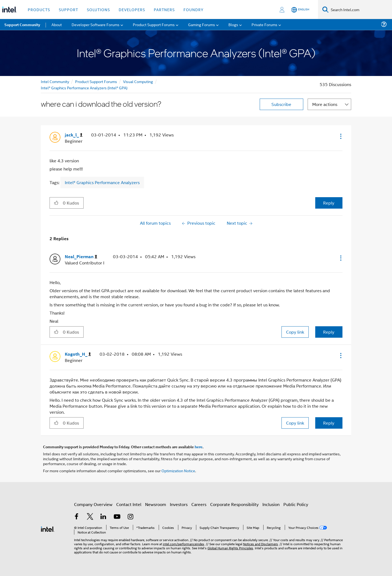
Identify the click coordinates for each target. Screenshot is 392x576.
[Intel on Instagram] (130, 517)
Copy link (295, 332)
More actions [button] (325, 104)
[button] (340, 136)
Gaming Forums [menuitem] (202, 24)
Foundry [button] (194, 9)
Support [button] (68, 9)
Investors (179, 504)
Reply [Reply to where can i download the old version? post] (329, 203)
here (199, 447)
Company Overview (93, 504)
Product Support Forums (96, 81)
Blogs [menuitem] (233, 24)
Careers (199, 504)
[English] (300, 10)
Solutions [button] (98, 9)
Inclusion (271, 504)
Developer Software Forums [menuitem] (96, 24)
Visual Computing (138, 81)
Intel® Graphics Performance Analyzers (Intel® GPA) (84, 88)
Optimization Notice (178, 470)
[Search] (325, 9)
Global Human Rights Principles (230, 548)
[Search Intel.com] (360, 10)
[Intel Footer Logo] (48, 528)
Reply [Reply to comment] (329, 332)
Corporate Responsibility (234, 504)
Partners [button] (164, 9)
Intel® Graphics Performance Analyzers (102, 182)
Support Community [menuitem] (22, 25)
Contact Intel (129, 504)
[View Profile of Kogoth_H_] (78, 354)
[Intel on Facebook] (76, 517)
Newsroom (156, 504)
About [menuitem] (57, 24)
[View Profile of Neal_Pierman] (81, 257)
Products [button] (39, 9)
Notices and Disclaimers (261, 544)
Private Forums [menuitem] (264, 24)
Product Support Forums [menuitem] (154, 24)
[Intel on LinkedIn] (103, 517)
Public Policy (296, 504)
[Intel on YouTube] (117, 517)
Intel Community (55, 81)
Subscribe (281, 104)
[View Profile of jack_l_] (74, 135)
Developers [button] (132, 9)
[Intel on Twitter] (90, 517)
